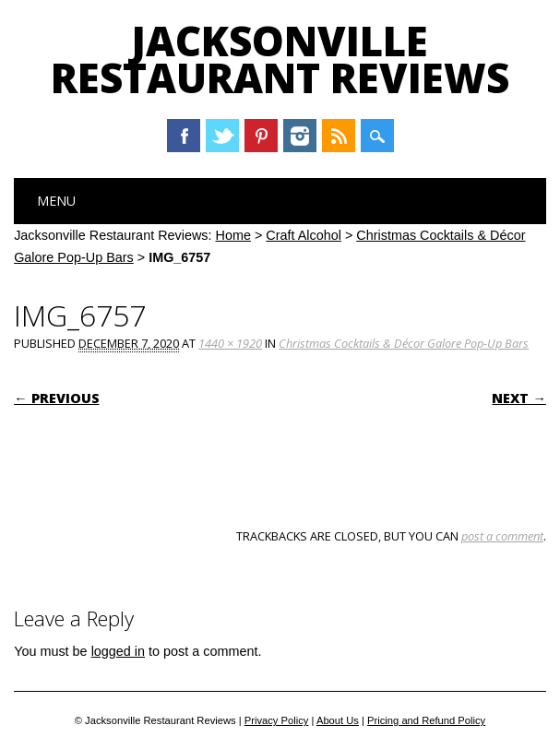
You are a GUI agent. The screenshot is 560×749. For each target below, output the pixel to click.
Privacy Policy (277, 720)
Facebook (184, 136)
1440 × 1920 (230, 343)
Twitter (222, 136)
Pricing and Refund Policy (426, 720)
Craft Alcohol (304, 235)
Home (233, 235)
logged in (118, 651)
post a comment (502, 536)
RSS (339, 136)
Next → (518, 398)
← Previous (56, 398)
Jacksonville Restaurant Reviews (280, 59)
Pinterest (261, 136)
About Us (338, 720)
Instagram (300, 136)
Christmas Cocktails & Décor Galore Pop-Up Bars (404, 343)
